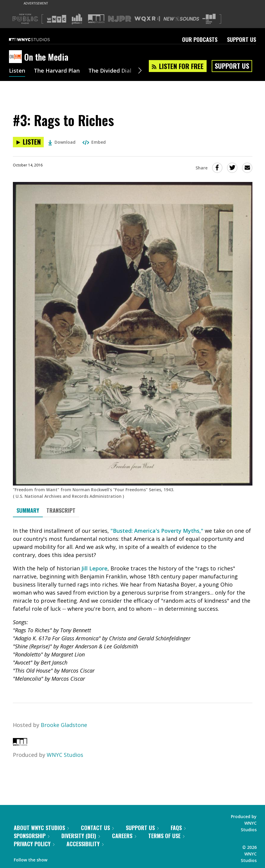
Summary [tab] (28, 510)
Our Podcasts (200, 39)
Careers (124, 836)
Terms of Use (166, 836)
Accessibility (85, 844)
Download (62, 142)
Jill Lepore (94, 568)
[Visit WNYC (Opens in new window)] (57, 19)
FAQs (178, 828)
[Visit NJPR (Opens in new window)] (120, 19)
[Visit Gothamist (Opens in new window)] (77, 19)
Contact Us (97, 828)
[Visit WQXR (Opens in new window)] (147, 19)
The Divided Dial (110, 71)
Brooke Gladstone (64, 725)
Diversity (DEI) (81, 836)
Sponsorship (32, 836)
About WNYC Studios (41, 828)
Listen (17, 71)
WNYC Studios (65, 755)
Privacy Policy (34, 844)
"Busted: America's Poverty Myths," (157, 531)
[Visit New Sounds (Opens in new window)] (181, 19)
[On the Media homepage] (17, 57)
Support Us (241, 39)
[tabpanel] (133, 605)
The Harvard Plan (57, 71)
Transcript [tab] (61, 510)
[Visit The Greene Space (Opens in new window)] (209, 19)
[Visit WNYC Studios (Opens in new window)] (96, 19)
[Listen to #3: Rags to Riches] (28, 142)
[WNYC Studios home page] (37, 39)
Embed (94, 142)
